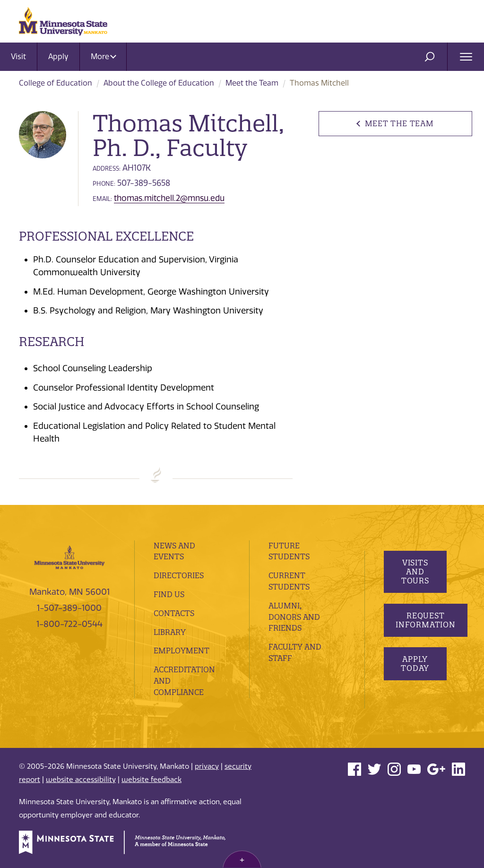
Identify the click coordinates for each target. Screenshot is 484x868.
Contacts (174, 613)
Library (170, 632)
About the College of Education (159, 83)
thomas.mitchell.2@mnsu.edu (169, 198)
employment (181, 651)
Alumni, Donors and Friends (294, 617)
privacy (207, 766)
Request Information (426, 620)
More (104, 56)
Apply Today (415, 664)
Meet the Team (252, 83)
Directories (179, 575)
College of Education (56, 83)
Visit (18, 56)
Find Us (169, 594)
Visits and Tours (415, 572)
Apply (58, 56)
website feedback (151, 780)
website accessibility (81, 780)
